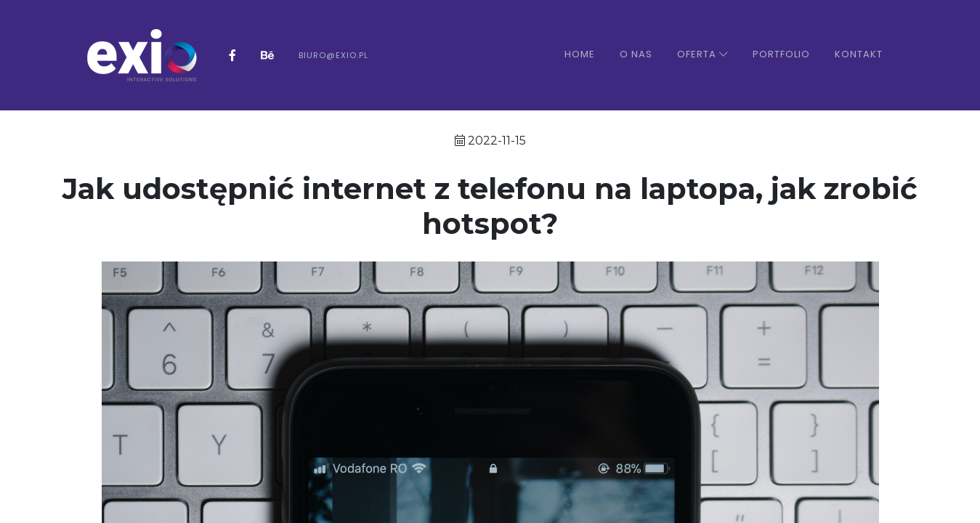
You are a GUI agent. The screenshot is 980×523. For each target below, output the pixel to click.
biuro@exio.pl (333, 55)
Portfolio (781, 54)
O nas (636, 54)
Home (580, 54)
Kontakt (859, 54)
